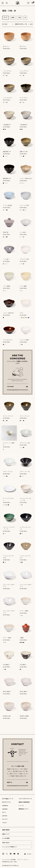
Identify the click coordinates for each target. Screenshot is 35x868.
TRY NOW (10, 387)
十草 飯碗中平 (24, 125)
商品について (6, 834)
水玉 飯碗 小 (23, 665)
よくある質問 (6, 838)
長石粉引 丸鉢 (7, 716)
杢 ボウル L (6, 46)
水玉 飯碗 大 (6, 665)
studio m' (5, 806)
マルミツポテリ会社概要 (9, 860)
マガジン (5, 823)
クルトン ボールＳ (8, 416)
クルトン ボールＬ (25, 416)
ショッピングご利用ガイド (10, 847)
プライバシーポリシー (23, 860)
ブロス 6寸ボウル (8, 340)
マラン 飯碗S (7, 286)
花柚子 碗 (6, 232)
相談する (10, 782)
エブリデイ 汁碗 (24, 259)
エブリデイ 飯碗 (24, 340)
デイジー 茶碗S (24, 611)
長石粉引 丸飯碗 (24, 716)
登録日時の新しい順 (21, 24)
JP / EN (27, 854)
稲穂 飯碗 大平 (7, 179)
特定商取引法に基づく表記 (10, 862)
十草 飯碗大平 (7, 125)
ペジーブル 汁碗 (24, 205)
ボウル (22, 313)
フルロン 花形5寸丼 (8, 313)
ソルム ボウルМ (7, 98)
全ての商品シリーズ (8, 799)
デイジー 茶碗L (7, 638)
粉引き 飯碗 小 (24, 692)
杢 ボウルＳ (23, 46)
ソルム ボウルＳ (24, 71)
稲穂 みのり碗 (24, 152)
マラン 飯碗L (23, 286)
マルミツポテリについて (25, 799)
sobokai (5, 809)
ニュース (21, 806)
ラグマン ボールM (25, 443)
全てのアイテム (6, 802)
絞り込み (5, 24)
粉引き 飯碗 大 (7, 692)
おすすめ (5, 816)
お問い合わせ (6, 843)
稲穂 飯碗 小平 (7, 152)
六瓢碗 (22, 638)
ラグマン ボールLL (25, 472)
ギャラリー (5, 819)
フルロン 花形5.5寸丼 (26, 179)
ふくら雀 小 (6, 259)
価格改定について (24, 809)
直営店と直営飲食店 (24, 802)
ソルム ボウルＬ (7, 71)
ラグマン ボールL (8, 472)
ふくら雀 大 (23, 232)
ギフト (4, 812)
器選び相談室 (6, 830)
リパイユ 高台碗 (7, 205)
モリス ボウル (24, 98)
